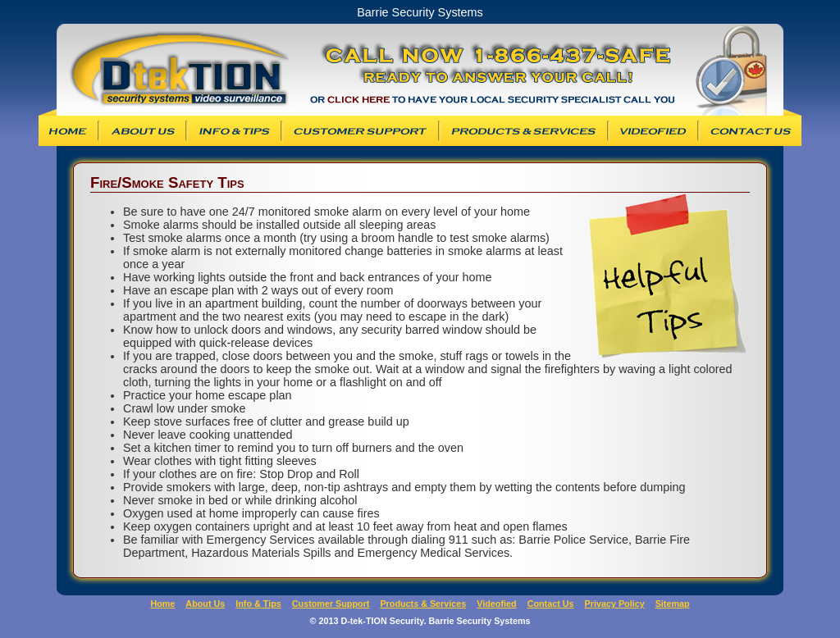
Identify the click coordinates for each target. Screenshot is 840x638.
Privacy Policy (615, 604)
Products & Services (524, 131)
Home (162, 604)
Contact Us (751, 131)
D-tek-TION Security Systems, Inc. (172, 70)
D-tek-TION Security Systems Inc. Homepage (68, 131)
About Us (143, 131)
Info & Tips (234, 131)
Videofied (653, 131)
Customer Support (361, 131)
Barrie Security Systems (553, 70)
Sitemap (673, 604)
